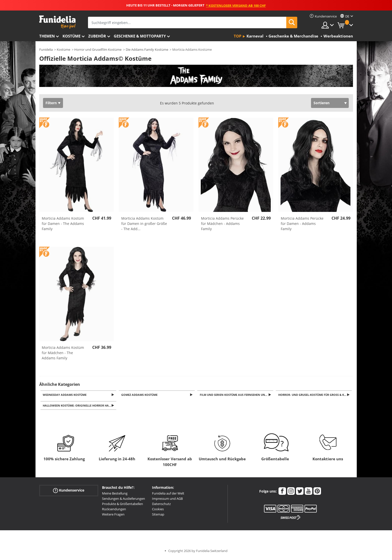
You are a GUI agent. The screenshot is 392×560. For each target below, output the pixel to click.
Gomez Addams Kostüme (140, 395)
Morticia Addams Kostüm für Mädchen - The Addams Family (63, 353)
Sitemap (158, 516)
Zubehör (97, 36)
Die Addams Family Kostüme (147, 49)
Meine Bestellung (115, 495)
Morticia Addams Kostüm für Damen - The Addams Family (63, 224)
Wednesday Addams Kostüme (66, 395)
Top (237, 36)
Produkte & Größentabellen (122, 505)
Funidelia (46, 49)
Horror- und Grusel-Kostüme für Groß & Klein (315, 395)
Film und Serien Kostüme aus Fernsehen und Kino (237, 395)
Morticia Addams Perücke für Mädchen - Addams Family (222, 224)
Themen (47, 36)
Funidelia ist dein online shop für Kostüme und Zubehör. (57, 22)
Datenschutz (161, 505)
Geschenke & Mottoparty (140, 36)
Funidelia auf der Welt (168, 495)
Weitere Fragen (113, 516)
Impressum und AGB (167, 500)
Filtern (51, 103)
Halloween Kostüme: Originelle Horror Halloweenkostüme (80, 407)
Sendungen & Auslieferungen (123, 500)
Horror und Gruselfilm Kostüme (98, 49)
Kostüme (71, 36)
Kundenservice (69, 492)
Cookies (158, 511)
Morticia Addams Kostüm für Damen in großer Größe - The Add (144, 224)
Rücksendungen (114, 511)
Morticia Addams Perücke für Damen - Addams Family (302, 224)
